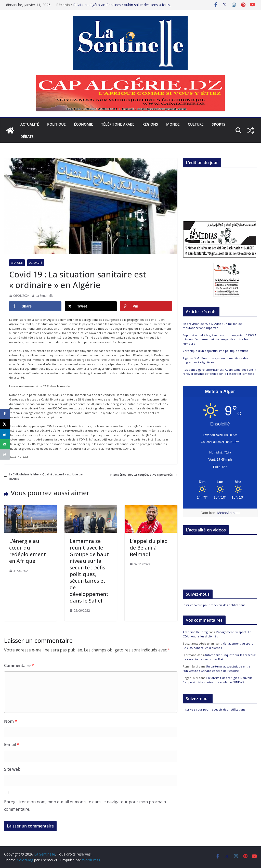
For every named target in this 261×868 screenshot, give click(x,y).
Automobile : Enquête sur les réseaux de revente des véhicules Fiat (219, 657)
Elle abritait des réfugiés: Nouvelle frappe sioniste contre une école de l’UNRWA (218, 680)
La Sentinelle (45, 296)
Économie (83, 124)
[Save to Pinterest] (146, 306)
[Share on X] (91, 306)
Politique (56, 124)
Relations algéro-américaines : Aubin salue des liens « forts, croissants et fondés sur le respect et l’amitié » (122, 7)
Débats (27, 136)
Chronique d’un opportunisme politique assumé (216, 351)
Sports (219, 124)
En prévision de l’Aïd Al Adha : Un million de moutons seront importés (212, 326)
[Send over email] (5, 444)
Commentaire (19, 665)
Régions (150, 124)
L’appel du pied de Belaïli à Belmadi (149, 548)
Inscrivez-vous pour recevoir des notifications (214, 605)
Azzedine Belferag (195, 632)
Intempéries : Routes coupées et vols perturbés (144, 475)
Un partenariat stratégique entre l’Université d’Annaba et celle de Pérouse (217, 669)
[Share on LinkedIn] (5, 434)
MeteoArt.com (228, 513)
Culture (196, 124)
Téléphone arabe (118, 124)
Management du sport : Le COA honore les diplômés (217, 634)
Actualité (30, 124)
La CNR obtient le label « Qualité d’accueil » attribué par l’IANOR (44, 477)
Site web (12, 769)
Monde (173, 124)
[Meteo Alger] (220, 482)
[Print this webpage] (5, 455)
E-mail (12, 744)
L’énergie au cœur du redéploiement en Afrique (28, 551)
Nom (11, 721)
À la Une (17, 263)
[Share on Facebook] (35, 306)
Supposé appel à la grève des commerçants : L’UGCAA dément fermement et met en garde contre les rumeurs (220, 339)
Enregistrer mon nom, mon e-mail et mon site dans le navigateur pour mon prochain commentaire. (85, 805)
